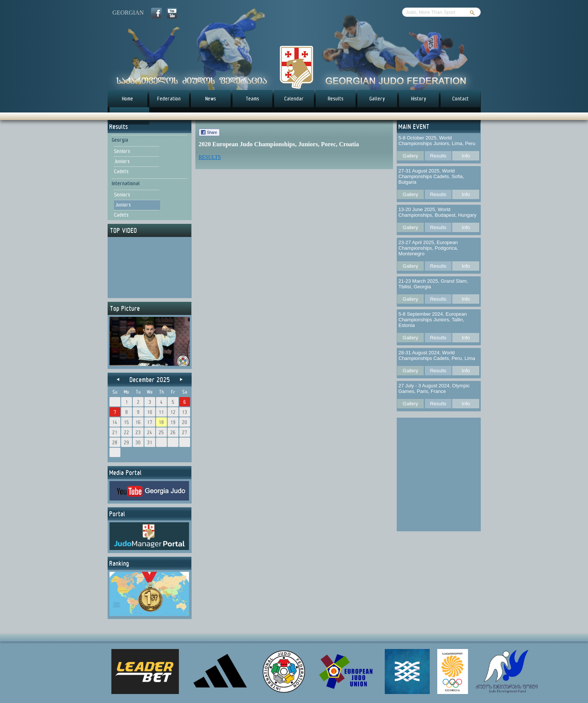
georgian (128, 13)
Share (212, 133)
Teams (252, 99)
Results (336, 99)
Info (466, 156)
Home (127, 99)
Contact (460, 99)
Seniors (122, 151)
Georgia (120, 140)
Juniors (122, 161)
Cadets (121, 171)
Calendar (294, 99)
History (419, 99)
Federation (169, 99)
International (126, 183)
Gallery (377, 99)
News (211, 99)
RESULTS (210, 157)
